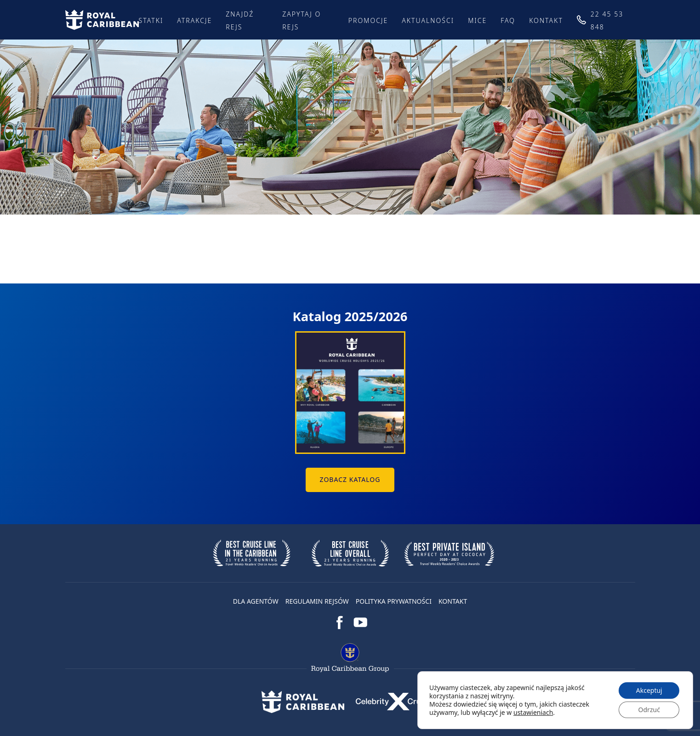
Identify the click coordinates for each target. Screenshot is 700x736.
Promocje (368, 20)
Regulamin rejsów (317, 601)
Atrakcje (194, 20)
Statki (151, 20)
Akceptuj (649, 690)
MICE (477, 20)
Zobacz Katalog (350, 479)
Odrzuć (649, 710)
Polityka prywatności (394, 601)
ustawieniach (533, 713)
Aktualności (428, 20)
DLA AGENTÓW (256, 601)
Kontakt (546, 20)
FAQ (508, 20)
